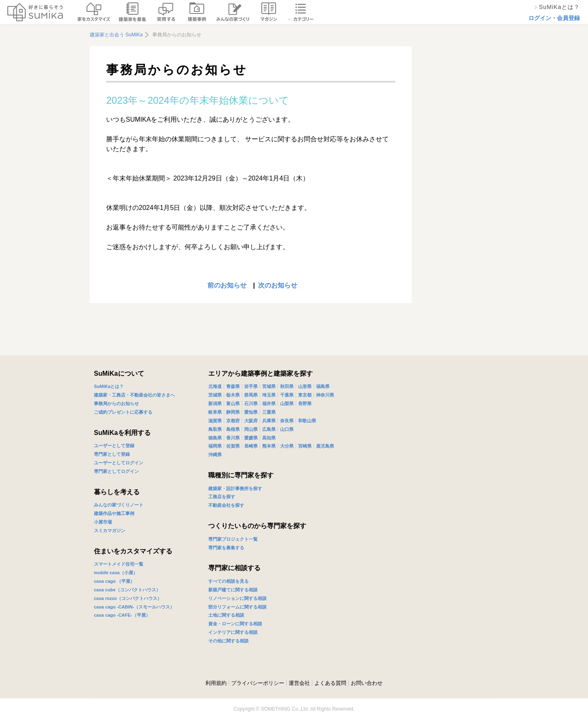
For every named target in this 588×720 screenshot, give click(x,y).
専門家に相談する (234, 568)
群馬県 (251, 395)
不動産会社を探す (226, 505)
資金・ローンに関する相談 (235, 624)
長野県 (305, 403)
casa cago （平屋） (114, 581)
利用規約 (216, 683)
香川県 (233, 438)
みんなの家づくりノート (119, 505)
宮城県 (269, 386)
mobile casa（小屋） (116, 573)
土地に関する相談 (226, 615)
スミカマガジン (110, 531)
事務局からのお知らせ (116, 403)
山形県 (305, 386)
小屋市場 (103, 522)
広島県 (269, 429)
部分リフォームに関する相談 (237, 607)
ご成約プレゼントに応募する (123, 412)
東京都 (305, 395)
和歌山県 (307, 421)
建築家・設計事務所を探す (235, 488)
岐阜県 (215, 412)
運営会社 (299, 683)
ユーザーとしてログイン (119, 463)
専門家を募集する (226, 548)
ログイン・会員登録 (554, 18)
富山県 (233, 403)
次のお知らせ (278, 285)
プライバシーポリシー (258, 683)
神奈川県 (325, 395)
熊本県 (269, 446)
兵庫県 (269, 421)
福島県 (323, 386)
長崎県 (251, 446)
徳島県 (215, 438)
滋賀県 (215, 421)
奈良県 (287, 421)
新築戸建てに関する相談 (233, 590)
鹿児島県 (325, 446)
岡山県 (251, 429)
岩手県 (251, 386)
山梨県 (287, 403)
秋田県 (287, 386)
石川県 (251, 403)
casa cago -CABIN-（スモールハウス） (134, 607)
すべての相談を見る (228, 581)
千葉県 (287, 395)
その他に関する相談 (228, 641)
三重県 (269, 412)
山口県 (287, 429)
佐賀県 (233, 446)
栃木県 (233, 395)
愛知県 (251, 412)
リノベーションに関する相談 (237, 598)
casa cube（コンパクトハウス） (127, 590)
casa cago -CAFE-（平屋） (122, 615)
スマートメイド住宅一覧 (119, 564)
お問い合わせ (367, 683)
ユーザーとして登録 (114, 446)
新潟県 (215, 403)
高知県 (269, 438)
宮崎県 (305, 446)
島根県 (233, 429)
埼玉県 (269, 395)
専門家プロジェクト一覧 (233, 539)
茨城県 (215, 395)
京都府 (233, 421)
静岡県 (233, 412)
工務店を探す (222, 497)
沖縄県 (215, 455)
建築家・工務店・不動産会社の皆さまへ (134, 395)
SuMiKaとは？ (109, 386)
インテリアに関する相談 (233, 632)
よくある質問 (330, 683)
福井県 (269, 403)
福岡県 (215, 446)
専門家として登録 (112, 454)
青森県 (233, 386)
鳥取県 (215, 429)
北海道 (215, 386)
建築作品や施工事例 (114, 513)
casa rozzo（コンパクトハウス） (128, 598)
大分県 (287, 446)
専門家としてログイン (116, 471)
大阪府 (251, 421)
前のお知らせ (227, 285)
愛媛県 (251, 438)
